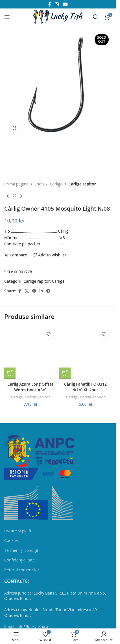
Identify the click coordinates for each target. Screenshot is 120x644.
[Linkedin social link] (41, 291)
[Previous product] (8, 196)
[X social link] (27, 291)
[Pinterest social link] (34, 291)
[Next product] (21, 196)
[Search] (96, 17)
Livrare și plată (18, 531)
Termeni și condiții (21, 550)
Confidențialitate (19, 560)
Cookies (11, 540)
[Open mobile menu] (7, 17)
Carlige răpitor (82, 184)
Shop (39, 184)
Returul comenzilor (22, 570)
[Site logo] (58, 17)
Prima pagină (16, 184)
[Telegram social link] (48, 291)
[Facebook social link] (20, 291)
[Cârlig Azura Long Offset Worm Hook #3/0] (30, 353)
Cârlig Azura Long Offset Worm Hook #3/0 (30, 387)
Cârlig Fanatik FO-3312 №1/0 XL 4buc (85, 387)
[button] (10, 373)
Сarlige (56, 184)
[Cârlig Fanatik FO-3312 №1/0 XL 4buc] (85, 353)
